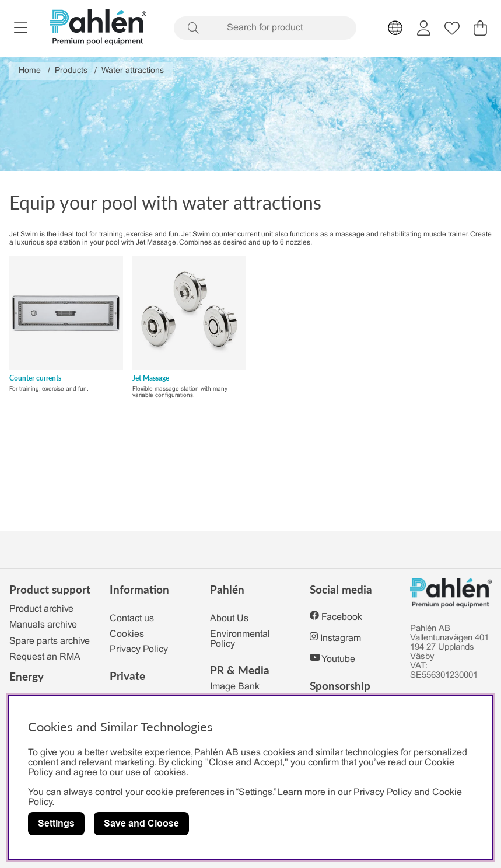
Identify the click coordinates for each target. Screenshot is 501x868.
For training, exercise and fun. (49, 389)
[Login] (424, 28)
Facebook (342, 617)
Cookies (127, 634)
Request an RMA (45, 657)
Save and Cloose (141, 823)
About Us (229, 618)
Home (30, 71)
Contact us (132, 618)
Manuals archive (43, 625)
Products (71, 71)
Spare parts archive (50, 641)
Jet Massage (151, 378)
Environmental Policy (240, 639)
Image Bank (235, 687)
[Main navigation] (21, 28)
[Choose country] (395, 28)
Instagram (341, 638)
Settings (56, 823)
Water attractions (133, 71)
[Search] (265, 28)
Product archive (41, 609)
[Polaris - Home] (98, 28)
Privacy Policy (139, 649)
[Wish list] (452, 28)
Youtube (338, 659)
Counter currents (35, 378)
